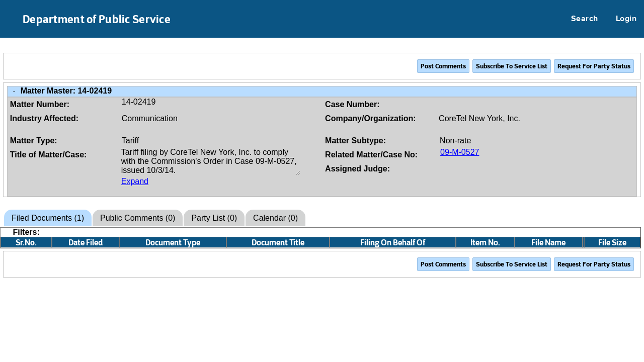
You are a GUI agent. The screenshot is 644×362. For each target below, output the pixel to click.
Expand (135, 181)
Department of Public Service (97, 19)
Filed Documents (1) (48, 218)
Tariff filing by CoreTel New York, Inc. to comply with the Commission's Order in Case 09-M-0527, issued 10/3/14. (211, 161)
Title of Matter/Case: (49, 155)
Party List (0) (214, 218)
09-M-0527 (460, 152)
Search (585, 19)
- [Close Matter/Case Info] (14, 91)
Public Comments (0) (138, 218)
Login (626, 19)
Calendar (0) (275, 218)
